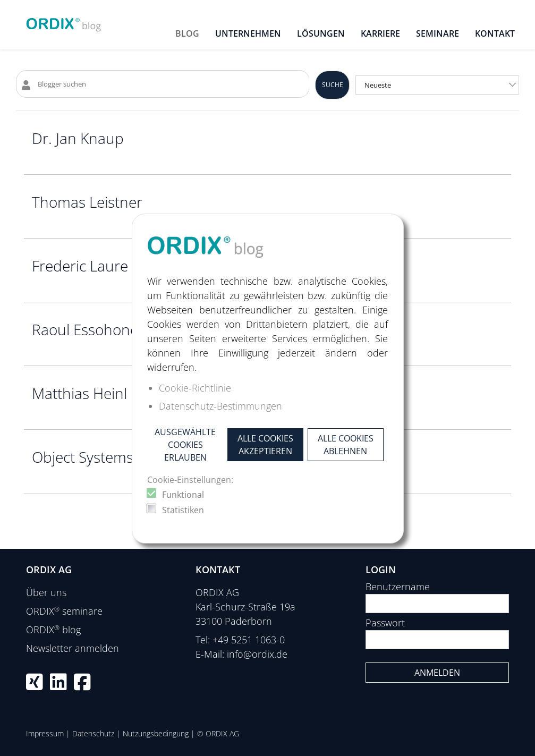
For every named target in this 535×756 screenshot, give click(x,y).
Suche (333, 85)
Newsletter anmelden (73, 648)
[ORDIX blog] (64, 21)
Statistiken (183, 510)
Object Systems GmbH (106, 457)
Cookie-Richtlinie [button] (195, 388)
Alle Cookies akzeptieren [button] (265, 445)
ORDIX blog (53, 630)
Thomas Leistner (87, 202)
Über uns (46, 592)
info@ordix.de (257, 654)
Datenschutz (93, 733)
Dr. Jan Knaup (78, 138)
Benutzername (398, 587)
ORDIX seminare (64, 611)
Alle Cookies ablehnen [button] (346, 445)
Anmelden (437, 673)
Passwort (385, 623)
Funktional (183, 495)
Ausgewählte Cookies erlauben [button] (185, 445)
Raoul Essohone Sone (104, 329)
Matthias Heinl (79, 393)
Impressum (45, 733)
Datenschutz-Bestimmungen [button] (220, 406)
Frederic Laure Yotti (96, 266)
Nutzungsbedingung (156, 733)
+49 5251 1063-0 (249, 640)
